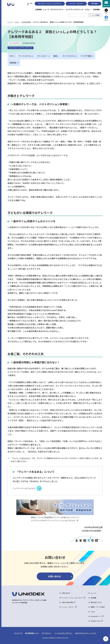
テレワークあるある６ (21, 458)
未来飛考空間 (26, 22)
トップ (10, 22)
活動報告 (13, 63)
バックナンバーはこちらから (24, 488)
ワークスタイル (25, 56)
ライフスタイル (69, 56)
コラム (17, 22)
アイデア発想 (86, 56)
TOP (11, 56)
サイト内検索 (96, 15)
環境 (55, 56)
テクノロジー (42, 56)
